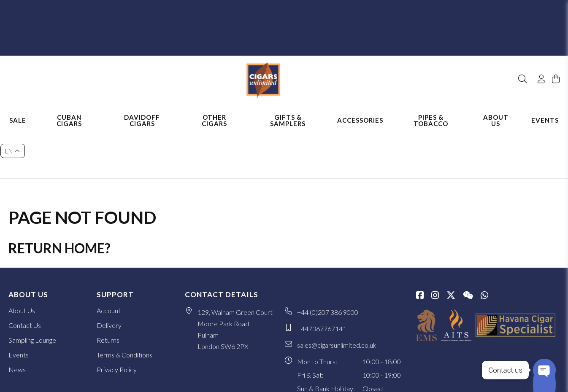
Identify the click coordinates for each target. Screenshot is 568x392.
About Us (496, 113)
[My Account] (538, 58)
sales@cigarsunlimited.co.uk (337, 297)
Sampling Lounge (32, 291)
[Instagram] (435, 247)
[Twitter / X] (451, 247)
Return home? (60, 200)
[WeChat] (468, 247)
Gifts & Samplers (288, 113)
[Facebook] (420, 247)
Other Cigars (214, 113)
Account (109, 262)
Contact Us (25, 277)
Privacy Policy (117, 321)
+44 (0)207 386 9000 (328, 264)
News (17, 321)
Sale (18, 113)
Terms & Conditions (124, 306)
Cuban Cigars (69, 113)
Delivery (109, 277)
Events (545, 113)
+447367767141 (322, 280)
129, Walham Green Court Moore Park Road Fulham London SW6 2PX (235, 281)
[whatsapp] (484, 247)
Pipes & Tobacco (431, 113)
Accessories (360, 113)
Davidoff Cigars (142, 113)
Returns (108, 291)
